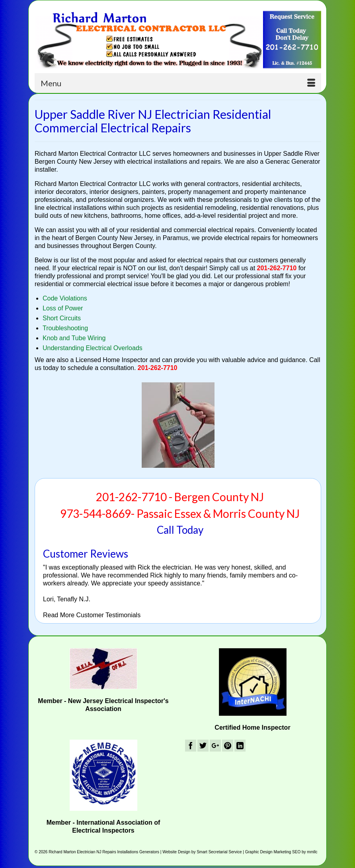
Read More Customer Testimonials (92, 615)
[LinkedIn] (240, 746)
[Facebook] (191, 746)
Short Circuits (62, 318)
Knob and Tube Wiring (74, 338)
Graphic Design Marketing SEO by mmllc (281, 852)
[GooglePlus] (215, 746)
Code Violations (65, 298)
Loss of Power (63, 308)
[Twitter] (203, 746)
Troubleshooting (65, 328)
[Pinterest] (228, 746)
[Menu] (178, 83)
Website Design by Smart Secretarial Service (202, 852)
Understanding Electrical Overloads (93, 348)
